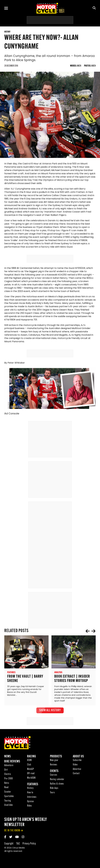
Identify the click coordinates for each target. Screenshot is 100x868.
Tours (52, 798)
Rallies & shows (57, 789)
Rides (30, 811)
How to (30, 798)
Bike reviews (12, 767)
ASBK (29, 766)
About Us (78, 762)
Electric (8, 780)
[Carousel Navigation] (91, 637)
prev (88, 637)
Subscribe (77, 766)
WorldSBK (31, 784)
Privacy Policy (29, 849)
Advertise (77, 775)
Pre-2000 (9, 784)
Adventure (9, 771)
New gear (54, 766)
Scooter (8, 798)
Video (75, 770)
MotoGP (31, 775)
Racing (32, 762)
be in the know (12, 836)
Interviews (32, 803)
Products (56, 762)
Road (6, 793)
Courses (54, 781)
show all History (50, 716)
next (93, 637)
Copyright (9, 849)
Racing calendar (57, 785)
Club (29, 770)
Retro (7, 789)
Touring (8, 806)
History (30, 794)
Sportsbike (9, 802)
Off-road (31, 779)
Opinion (31, 807)
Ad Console (12, 419)
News (8, 762)
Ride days (54, 794)
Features (33, 790)
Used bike (9, 811)
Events (54, 777)
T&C (18, 849)
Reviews (54, 770)
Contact (76, 779)
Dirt (6, 776)
